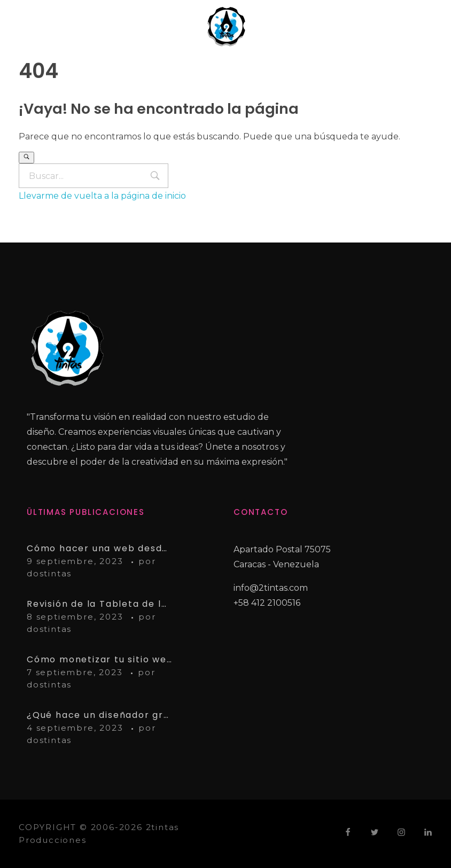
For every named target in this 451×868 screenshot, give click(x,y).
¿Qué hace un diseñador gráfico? (99, 715)
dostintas (49, 573)
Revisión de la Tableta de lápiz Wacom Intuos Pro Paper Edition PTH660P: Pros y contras (99, 604)
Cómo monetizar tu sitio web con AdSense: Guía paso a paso (99, 659)
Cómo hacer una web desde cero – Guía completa (99, 548)
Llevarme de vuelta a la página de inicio (102, 196)
